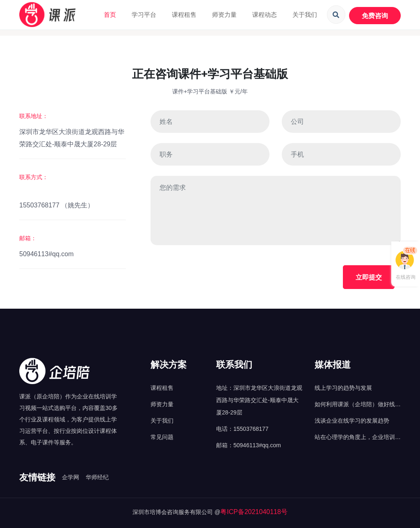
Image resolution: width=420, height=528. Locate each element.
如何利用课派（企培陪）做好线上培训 (358, 406)
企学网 (71, 477)
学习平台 (144, 15)
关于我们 (305, 15)
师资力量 (224, 15)
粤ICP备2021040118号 (254, 512)
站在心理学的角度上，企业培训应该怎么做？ (358, 438)
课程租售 (184, 15)
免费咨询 (375, 16)
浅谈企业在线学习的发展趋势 (352, 421)
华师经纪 (97, 477)
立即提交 (369, 277)
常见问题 (162, 437)
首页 (110, 15)
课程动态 (265, 15)
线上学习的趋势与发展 (343, 388)
